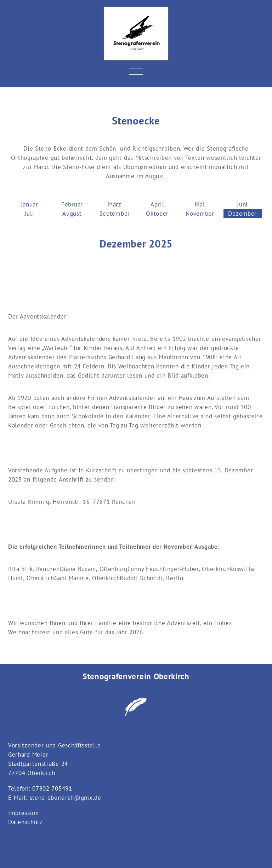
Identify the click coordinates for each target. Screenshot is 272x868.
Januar (30, 204)
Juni (242, 204)
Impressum (23, 813)
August (72, 213)
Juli (30, 213)
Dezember (242, 213)
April (157, 204)
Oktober (157, 213)
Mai (200, 204)
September (115, 213)
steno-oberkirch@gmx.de (66, 797)
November (200, 213)
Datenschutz (25, 822)
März (115, 204)
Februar (72, 204)
